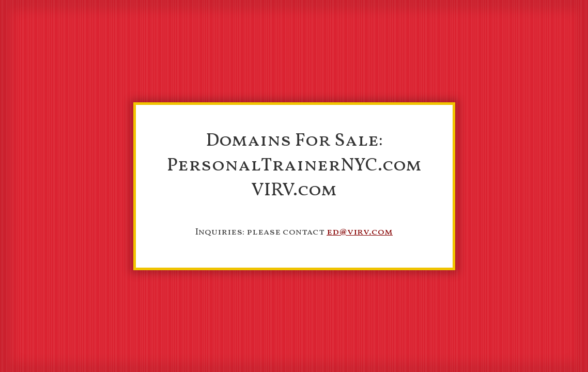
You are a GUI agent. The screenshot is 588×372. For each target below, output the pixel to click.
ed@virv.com (360, 232)
